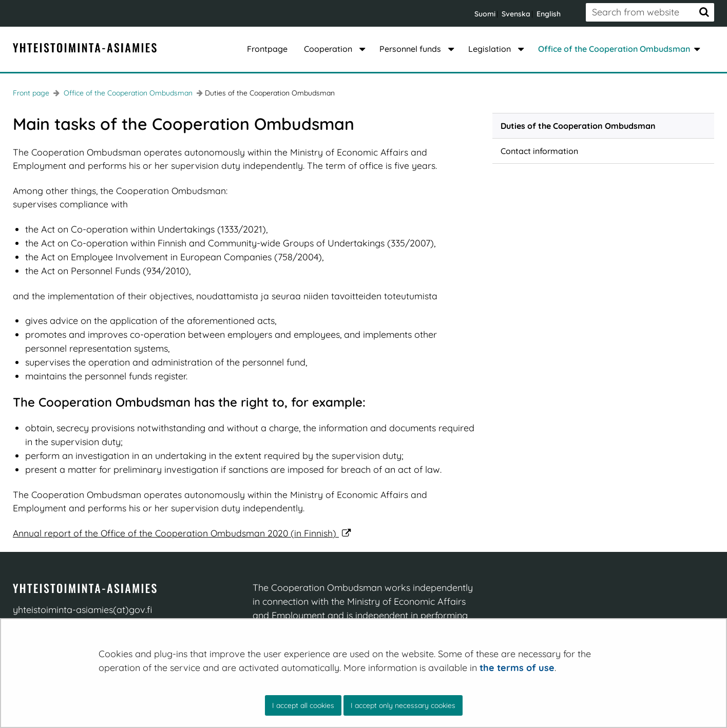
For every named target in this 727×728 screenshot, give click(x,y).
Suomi (485, 14)
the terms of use (517, 668)
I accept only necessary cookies (403, 705)
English (549, 14)
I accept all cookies (303, 705)
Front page (31, 93)
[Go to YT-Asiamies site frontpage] (85, 48)
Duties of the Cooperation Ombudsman (578, 126)
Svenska (516, 14)
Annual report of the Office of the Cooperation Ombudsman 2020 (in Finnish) (182, 533)
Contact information (539, 151)
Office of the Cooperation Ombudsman (127, 93)
